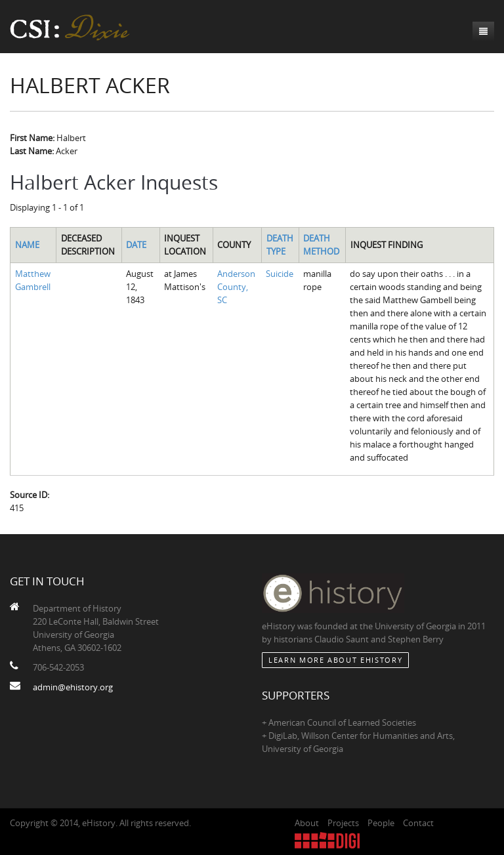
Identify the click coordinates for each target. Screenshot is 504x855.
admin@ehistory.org (73, 687)
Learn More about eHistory (335, 660)
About (307, 823)
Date (136, 245)
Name (27, 245)
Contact (418, 823)
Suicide (280, 274)
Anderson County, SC (236, 287)
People (381, 823)
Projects (343, 823)
